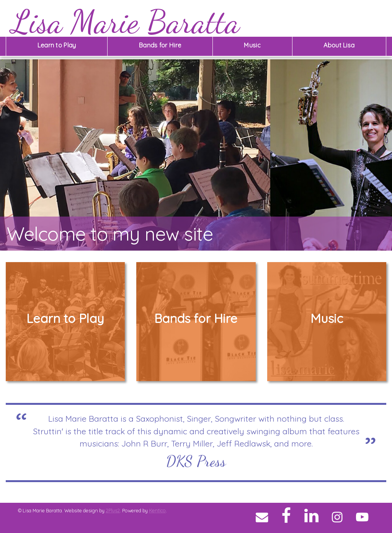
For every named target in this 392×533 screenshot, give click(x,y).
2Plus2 (113, 510)
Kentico (157, 510)
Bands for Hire (160, 45)
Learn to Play (57, 45)
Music (252, 45)
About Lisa (339, 45)
